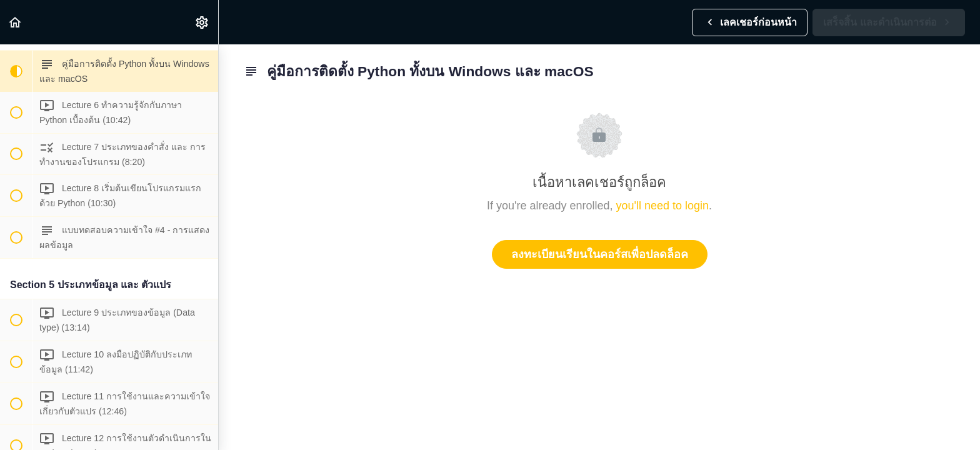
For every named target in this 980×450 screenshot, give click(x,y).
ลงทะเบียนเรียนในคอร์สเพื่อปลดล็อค (600, 254)
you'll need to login (663, 206)
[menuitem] (202, 22)
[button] (16, 22)
